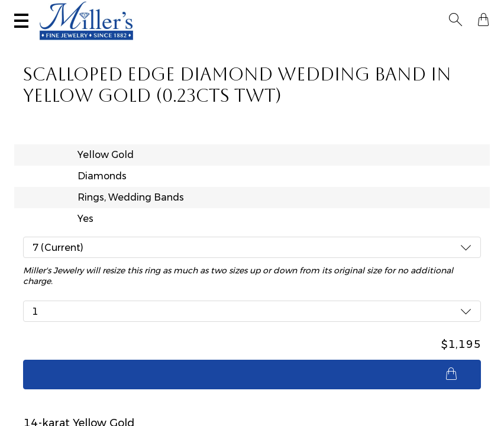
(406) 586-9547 (55, 10)
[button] (459, 11)
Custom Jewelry (459, 45)
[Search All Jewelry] (401, 11)
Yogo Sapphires (149, 45)
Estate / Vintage (356, 45)
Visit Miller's (127, 10)
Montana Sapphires (211, 45)
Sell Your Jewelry (207, 10)
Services (280, 10)
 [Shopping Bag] (480, 11)
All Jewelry (407, 45)
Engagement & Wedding (286, 45)
